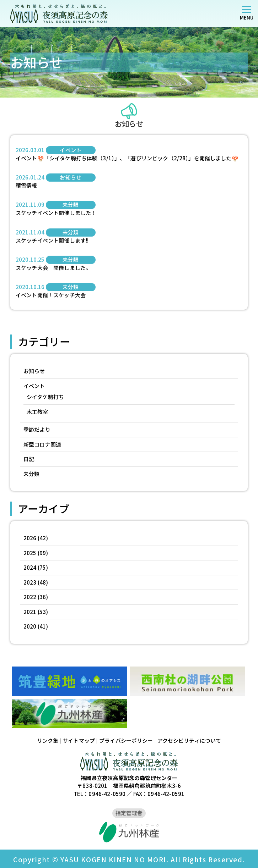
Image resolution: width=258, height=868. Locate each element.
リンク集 (48, 740)
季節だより (37, 429)
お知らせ (34, 371)
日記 (29, 459)
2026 (30, 538)
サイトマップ (79, 740)
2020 (30, 626)
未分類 (31, 474)
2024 (30, 567)
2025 (30, 553)
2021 (30, 612)
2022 (30, 597)
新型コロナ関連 (42, 444)
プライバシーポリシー (126, 740)
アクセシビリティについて (189, 740)
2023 (30, 582)
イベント (34, 386)
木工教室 (37, 412)
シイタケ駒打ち (45, 397)
